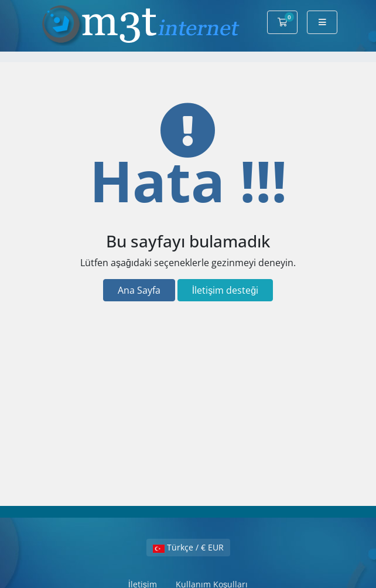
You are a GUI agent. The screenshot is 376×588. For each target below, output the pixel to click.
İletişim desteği (225, 290)
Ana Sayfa (139, 290)
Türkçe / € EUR (188, 547)
